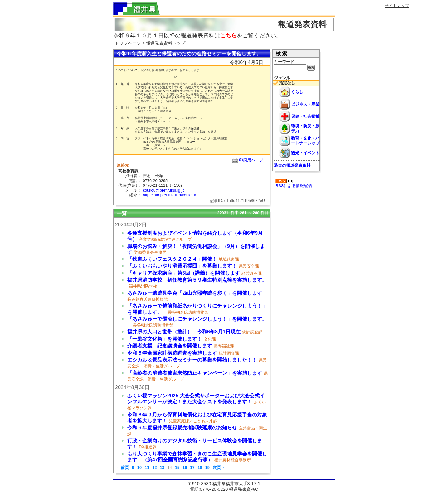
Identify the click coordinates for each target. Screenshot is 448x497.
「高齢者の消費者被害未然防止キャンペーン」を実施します (195, 373)
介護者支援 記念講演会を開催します (170, 346)
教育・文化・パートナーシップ (305, 140)
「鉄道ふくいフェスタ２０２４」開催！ (172, 259)
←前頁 (123, 467)
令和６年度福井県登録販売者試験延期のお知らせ (182, 428)
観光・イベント (305, 153)
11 (147, 467)
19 (207, 467)
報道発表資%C (243, 489)
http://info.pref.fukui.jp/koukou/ (170, 195)
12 (154, 467)
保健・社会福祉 (305, 116)
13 (162, 467)
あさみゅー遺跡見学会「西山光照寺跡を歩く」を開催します (195, 293)
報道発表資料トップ (166, 43)
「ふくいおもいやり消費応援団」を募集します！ (182, 266)
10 (139, 467)
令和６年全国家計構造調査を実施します (172, 353)
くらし (297, 92)
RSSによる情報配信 (294, 183)
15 (177, 467)
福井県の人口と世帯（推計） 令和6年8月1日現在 (184, 332)
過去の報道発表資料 (292, 165)
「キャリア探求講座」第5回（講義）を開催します (184, 273)
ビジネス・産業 (305, 104)
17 (192, 467)
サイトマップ (397, 6)
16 (185, 467)
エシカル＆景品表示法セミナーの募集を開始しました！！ (192, 360)
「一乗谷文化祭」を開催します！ (165, 339)
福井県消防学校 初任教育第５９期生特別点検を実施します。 (197, 280)
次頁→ (219, 467)
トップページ (129, 43)
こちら (228, 36)
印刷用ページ (251, 160)
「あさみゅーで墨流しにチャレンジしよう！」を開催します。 (197, 319)
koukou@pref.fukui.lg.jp (168, 190)
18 (200, 467)
